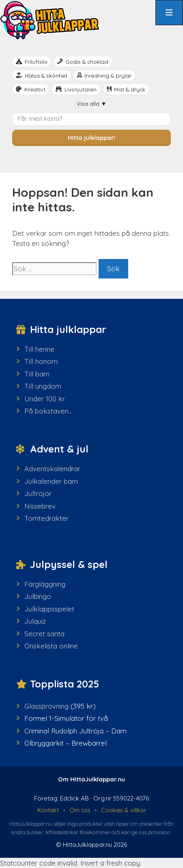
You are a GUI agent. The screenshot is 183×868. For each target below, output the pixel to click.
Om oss (80, 810)
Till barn (37, 374)
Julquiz (35, 621)
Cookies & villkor (124, 810)
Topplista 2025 (65, 684)
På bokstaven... (48, 411)
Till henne (39, 349)
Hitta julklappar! (91, 138)
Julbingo (38, 596)
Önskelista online (51, 646)
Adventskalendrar (52, 469)
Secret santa (44, 634)
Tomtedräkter (46, 518)
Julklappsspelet (49, 609)
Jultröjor (38, 493)
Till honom (41, 361)
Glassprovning (46, 706)
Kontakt (48, 810)
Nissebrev (40, 506)
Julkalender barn (51, 481)
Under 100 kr (45, 399)
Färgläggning (45, 584)
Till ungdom (43, 386)
